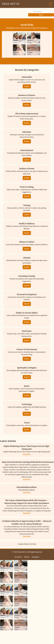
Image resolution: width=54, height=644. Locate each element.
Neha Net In (11, 4)
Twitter (27, 557)
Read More (27, 454)
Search (41, 15)
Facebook (18, 557)
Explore (27, 86)
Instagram (35, 557)
